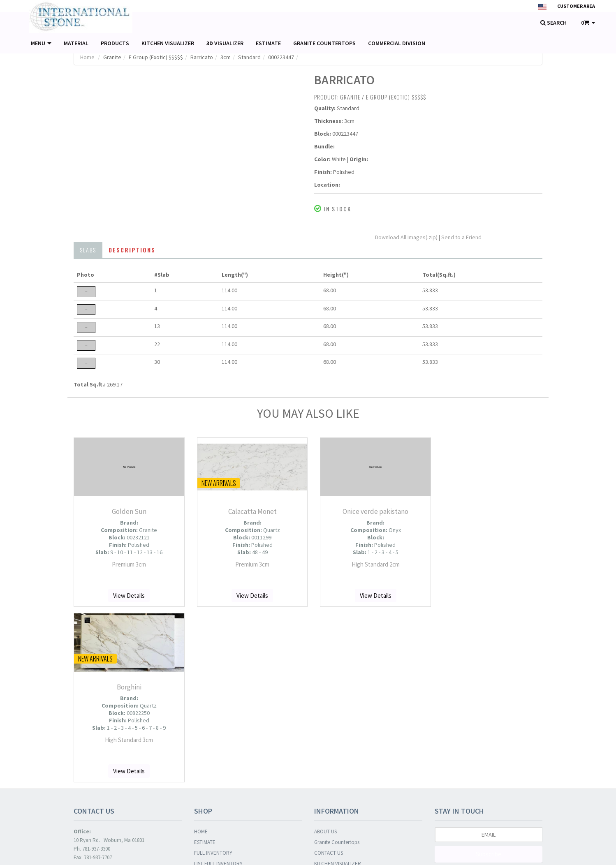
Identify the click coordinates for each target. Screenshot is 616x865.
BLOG (320, 699)
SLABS (88, 250)
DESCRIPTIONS (132, 250)
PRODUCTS (115, 43)
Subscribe (489, 679)
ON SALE (204, 752)
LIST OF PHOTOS (213, 699)
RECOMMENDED (212, 741)
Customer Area (576, 6)
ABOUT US (325, 656)
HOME (201, 656)
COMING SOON (211, 763)
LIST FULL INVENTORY (218, 688)
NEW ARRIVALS (211, 731)
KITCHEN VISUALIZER (168, 43)
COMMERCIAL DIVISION (397, 43)
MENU (41, 43)
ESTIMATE (268, 43)
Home (87, 57)
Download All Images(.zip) (407, 237)
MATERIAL (76, 43)
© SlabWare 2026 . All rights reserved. (120, 852)
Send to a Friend (461, 237)
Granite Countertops (337, 667)
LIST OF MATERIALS (215, 709)
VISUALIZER (225, 43)
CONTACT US (329, 677)
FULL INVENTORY (213, 677)
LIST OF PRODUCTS (215, 720)
